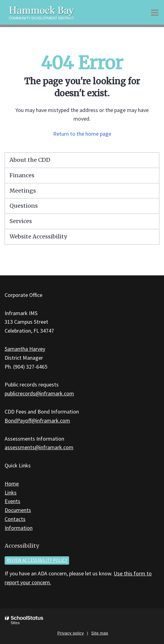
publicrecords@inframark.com (39, 393)
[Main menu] (155, 12)
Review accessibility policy (37, 560)
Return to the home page (82, 134)
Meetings (23, 191)
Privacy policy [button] (71, 633)
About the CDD (30, 160)
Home (12, 484)
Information (19, 528)
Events (12, 501)
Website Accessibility (38, 236)
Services (21, 221)
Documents (18, 510)
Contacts (15, 519)
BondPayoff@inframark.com (37, 420)
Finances (22, 175)
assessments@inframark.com (39, 447)
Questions (24, 206)
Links (11, 492)
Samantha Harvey (25, 349)
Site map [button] (100, 633)
